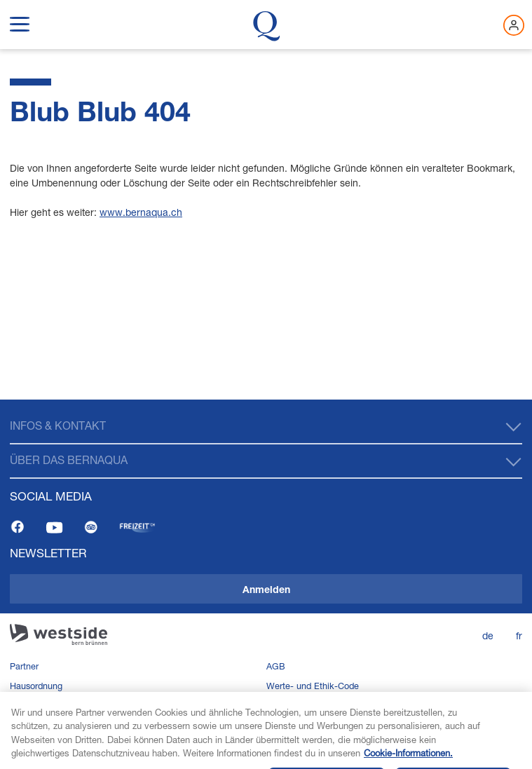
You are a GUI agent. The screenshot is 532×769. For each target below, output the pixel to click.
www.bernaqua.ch (141, 212)
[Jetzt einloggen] (514, 25)
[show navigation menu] (20, 22)
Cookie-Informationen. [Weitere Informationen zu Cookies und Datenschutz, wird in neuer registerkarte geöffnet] (408, 758)
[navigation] (266, 584)
